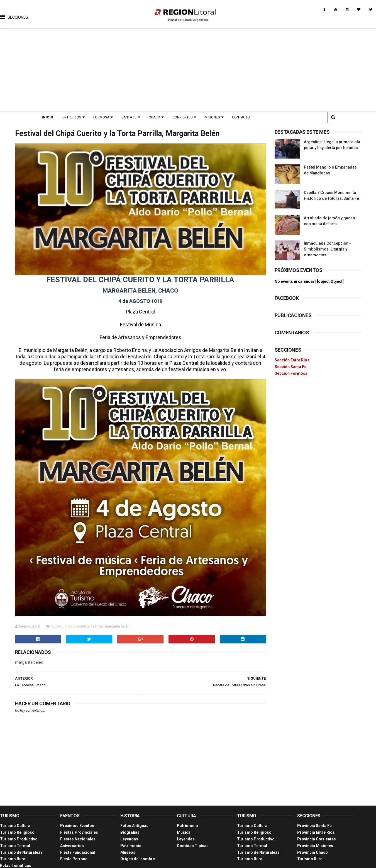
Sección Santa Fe (290, 367)
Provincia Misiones (315, 846)
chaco (69, 626)
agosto (57, 626)
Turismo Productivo (19, 839)
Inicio (48, 117)
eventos (83, 626)
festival (97, 626)
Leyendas (129, 839)
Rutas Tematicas (16, 865)
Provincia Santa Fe (314, 826)
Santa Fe (129, 117)
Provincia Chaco (312, 852)
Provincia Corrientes (317, 839)
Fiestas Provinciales (79, 832)
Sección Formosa (291, 373)
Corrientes (182, 117)
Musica (184, 832)
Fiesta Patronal (74, 859)
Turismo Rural (13, 859)
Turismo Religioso (17, 832)
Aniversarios (72, 846)
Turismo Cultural (16, 826)
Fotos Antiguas (134, 826)
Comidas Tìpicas (193, 846)
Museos (128, 852)
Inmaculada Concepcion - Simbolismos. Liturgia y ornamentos (327, 249)
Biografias (130, 832)
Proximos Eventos (77, 826)
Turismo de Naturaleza (21, 852)
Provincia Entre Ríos (316, 832)
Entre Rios (72, 117)
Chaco (154, 117)
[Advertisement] (188, 70)
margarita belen (117, 626)
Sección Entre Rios (292, 360)
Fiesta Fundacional (78, 852)
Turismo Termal (15, 846)
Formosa (101, 117)
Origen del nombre (138, 859)
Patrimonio (131, 846)
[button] (14, 13)
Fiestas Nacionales (78, 839)
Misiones (212, 117)
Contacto (241, 117)
